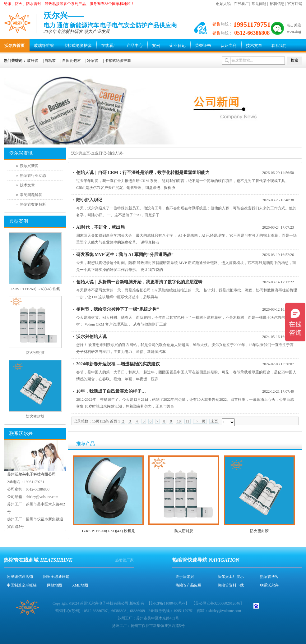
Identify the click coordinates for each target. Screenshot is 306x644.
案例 (156, 46)
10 (179, 421)
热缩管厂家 (124, 560)
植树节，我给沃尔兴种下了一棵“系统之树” (118, 309)
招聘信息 (277, 4)
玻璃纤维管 (44, 46)
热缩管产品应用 (188, 585)
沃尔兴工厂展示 (231, 577)
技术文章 (254, 46)
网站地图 (54, 585)
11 (188, 421)
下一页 (200, 421)
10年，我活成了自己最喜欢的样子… (111, 391)
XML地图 (80, 585)
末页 (214, 421)
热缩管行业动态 (33, 176)
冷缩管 (93, 61)
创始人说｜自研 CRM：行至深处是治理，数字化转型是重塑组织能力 (143, 173)
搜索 (294, 60)
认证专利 (229, 46)
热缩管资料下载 (231, 585)
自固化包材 (72, 61)
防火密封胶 (184, 531)
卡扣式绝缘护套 (78, 46)
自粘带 (50, 61)
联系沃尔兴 (269, 585)
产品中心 (135, 46)
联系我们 (279, 46)
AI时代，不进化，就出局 (100, 227)
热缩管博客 (269, 577)
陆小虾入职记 (89, 200)
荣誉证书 (203, 46)
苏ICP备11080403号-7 (168, 603)
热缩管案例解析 (33, 204)
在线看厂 (241, 4)
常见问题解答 (31, 195)
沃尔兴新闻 (29, 166)
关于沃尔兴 (185, 577)
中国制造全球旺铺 (22, 585)
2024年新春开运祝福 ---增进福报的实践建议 (118, 364)
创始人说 (223, 4)
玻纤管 (33, 61)
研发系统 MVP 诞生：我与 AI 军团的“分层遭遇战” (125, 255)
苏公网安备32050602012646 (218, 603)
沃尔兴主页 (81, 153)
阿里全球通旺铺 (56, 577)
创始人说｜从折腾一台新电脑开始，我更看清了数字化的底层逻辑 (139, 282)
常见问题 (259, 4)
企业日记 (178, 46)
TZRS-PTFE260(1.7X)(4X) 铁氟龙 (108, 531)
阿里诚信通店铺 (20, 577)
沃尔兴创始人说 (91, 337)
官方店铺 (295, 4)
